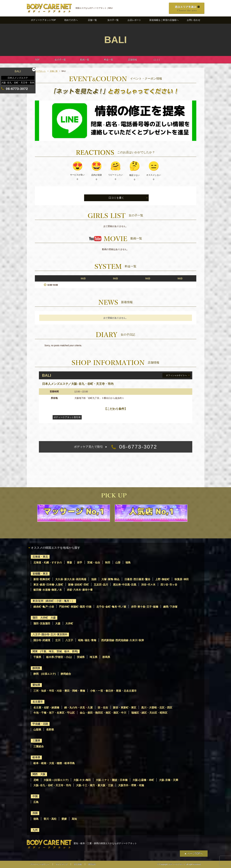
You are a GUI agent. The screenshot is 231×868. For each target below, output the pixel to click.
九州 (35, 830)
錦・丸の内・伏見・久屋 (78, 708)
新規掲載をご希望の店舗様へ (164, 20)
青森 (69, 563)
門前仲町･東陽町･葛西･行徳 (75, 607)
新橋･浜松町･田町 (78, 585)
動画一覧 (85, 60)
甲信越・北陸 (40, 724)
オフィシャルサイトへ (176, 375)
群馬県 (106, 657)
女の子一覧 (113, 20)
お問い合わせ (194, 20)
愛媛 (64, 819)
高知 (74, 819)
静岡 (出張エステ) (45, 674)
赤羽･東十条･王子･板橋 (145, 607)
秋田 (108, 563)
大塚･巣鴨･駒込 (110, 579)
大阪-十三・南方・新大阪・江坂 (95, 785)
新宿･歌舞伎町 (42, 579)
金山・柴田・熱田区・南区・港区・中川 (103, 713)
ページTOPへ (195, 853)
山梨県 (37, 730)
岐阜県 (36, 757)
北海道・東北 (40, 557)
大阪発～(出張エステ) (56, 780)
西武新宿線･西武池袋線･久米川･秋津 (123, 640)
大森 (58, 623)
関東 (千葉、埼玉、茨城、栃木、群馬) (55, 651)
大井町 (69, 623)
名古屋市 (38, 702)
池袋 (94, 579)
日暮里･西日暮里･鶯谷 (137, 579)
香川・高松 (50, 819)
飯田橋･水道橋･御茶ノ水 (48, 590)
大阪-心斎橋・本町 (143, 780)
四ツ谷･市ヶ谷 (169, 585)
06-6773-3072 (116, 447)
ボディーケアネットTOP (43, 20)
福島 (128, 563)
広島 (36, 802)
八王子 (69, 640)
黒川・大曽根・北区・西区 (157, 708)
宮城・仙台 (94, 563)
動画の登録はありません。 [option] (116, 249)
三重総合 (39, 746)
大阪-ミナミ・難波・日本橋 (112, 780)
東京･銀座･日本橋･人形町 (48, 585)
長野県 (50, 730)
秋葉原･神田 (182, 579)
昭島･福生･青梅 (87, 640)
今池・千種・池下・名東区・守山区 (54, 713)
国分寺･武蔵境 (42, 640)
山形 (118, 563)
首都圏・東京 (40, 574)
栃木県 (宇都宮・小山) (59, 657)
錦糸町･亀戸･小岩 (44, 607)
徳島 (36, 819)
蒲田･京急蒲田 (42, 623)
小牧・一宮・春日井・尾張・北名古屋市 (113, 691)
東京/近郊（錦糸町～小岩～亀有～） (53, 601)
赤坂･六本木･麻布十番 (80, 590)
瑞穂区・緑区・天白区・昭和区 (149, 713)
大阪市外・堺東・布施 (131, 785)
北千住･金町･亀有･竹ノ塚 (111, 607)
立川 (58, 640)
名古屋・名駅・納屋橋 (46, 708)
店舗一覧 (92, 20)
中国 (35, 796)
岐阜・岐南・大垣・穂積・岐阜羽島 (54, 763)
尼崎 (36, 780)
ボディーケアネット (37, 71)
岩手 (80, 563)
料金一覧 (108, 60)
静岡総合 (66, 674)
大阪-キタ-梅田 (82, 780)
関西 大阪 (39, 774)
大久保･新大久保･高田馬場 (71, 579)
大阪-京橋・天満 (168, 780)
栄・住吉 (103, 708)
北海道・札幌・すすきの (48, 563)
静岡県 (36, 668)
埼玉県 (93, 657)
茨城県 (81, 657)
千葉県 (37, 657)
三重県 (36, 741)
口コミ (157, 60)
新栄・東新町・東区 (125, 708)
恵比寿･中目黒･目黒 (125, 585)
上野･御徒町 (162, 579)
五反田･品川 (101, 585)
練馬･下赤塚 (170, 607)
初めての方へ (71, 20)
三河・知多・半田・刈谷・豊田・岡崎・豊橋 (59, 691)
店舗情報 (132, 60)
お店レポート (134, 20)
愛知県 (36, 685)
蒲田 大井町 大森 (44, 618)
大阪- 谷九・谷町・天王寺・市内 (52, 785)
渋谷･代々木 (148, 585)
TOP (37, 60)
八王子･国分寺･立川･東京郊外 (50, 634)
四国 (35, 813)
